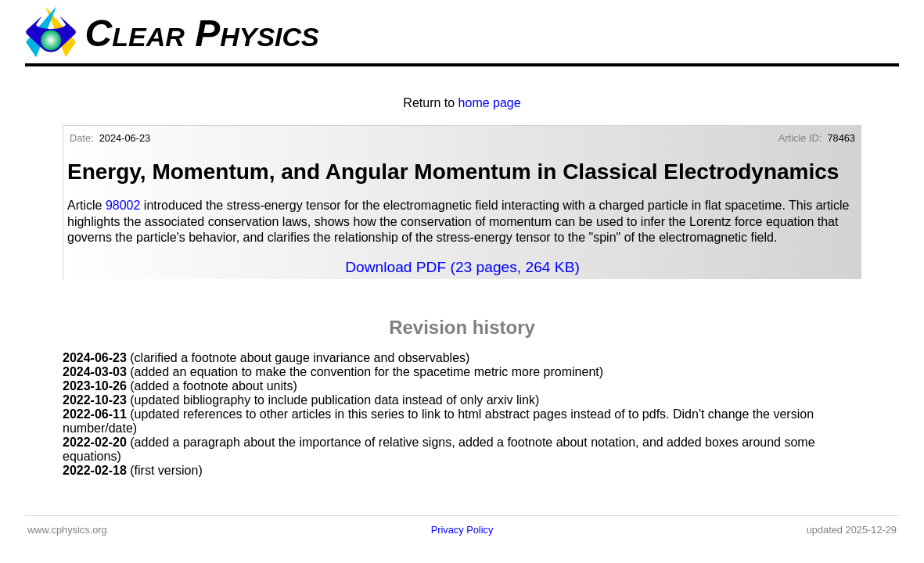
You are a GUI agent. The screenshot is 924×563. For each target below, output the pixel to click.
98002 (123, 205)
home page (490, 103)
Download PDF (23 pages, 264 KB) (462, 267)
